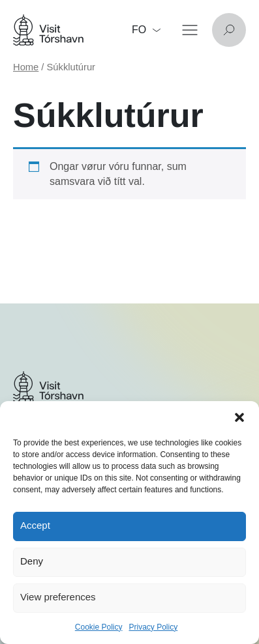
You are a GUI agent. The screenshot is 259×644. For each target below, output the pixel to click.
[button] (239, 417)
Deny (32, 561)
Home (26, 67)
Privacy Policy (154, 627)
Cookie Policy (99, 627)
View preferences (58, 597)
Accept (35, 525)
